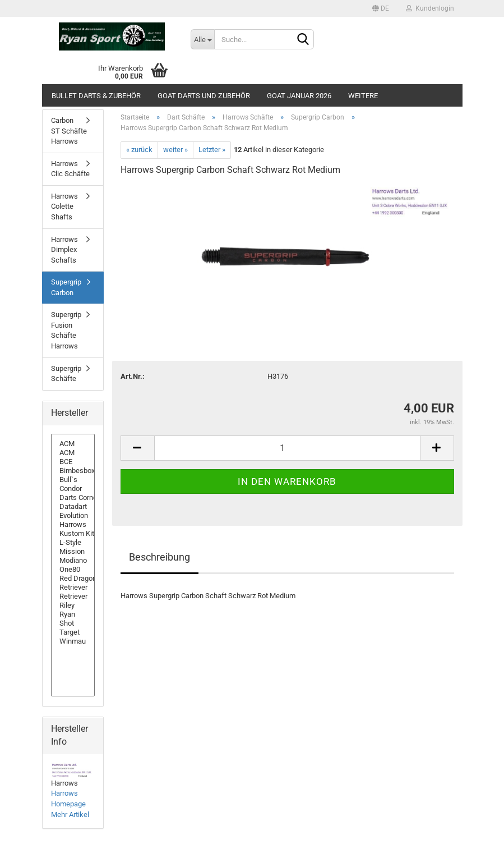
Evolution (73, 516)
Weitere (363, 96)
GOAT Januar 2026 (299, 96)
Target (73, 632)
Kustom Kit (73, 534)
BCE (73, 462)
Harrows (73, 525)
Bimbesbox (73, 471)
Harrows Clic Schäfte (70, 169)
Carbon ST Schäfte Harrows (69, 131)
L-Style (73, 543)
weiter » (175, 150)
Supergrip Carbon (66, 287)
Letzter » (212, 150)
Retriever (73, 588)
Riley (73, 605)
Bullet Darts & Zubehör (96, 96)
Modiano (73, 561)
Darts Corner (73, 498)
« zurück (139, 150)
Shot (73, 623)
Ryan (73, 614)
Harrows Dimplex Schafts (64, 250)
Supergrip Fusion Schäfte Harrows (66, 330)
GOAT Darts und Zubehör (204, 96)
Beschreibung (159, 557)
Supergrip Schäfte (66, 374)
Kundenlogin (430, 8)
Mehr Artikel (70, 815)
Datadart (73, 507)
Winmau (73, 641)
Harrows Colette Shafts (64, 207)
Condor (73, 489)
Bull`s (73, 480)
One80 (73, 570)
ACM (73, 444)
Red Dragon (73, 579)
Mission (73, 552)
